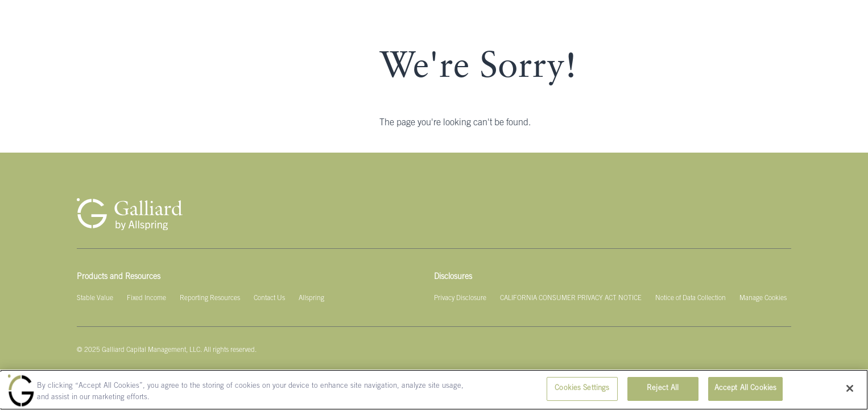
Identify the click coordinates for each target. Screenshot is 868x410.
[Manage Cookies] (763, 298)
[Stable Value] (95, 298)
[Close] (850, 388)
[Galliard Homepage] (130, 214)
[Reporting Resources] (210, 298)
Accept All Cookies (745, 389)
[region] (434, 390)
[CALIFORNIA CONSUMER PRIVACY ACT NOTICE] (571, 298)
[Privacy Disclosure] (460, 298)
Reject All (663, 389)
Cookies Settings (582, 389)
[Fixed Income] (146, 298)
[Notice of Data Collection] (691, 298)
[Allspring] (311, 298)
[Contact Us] (269, 298)
